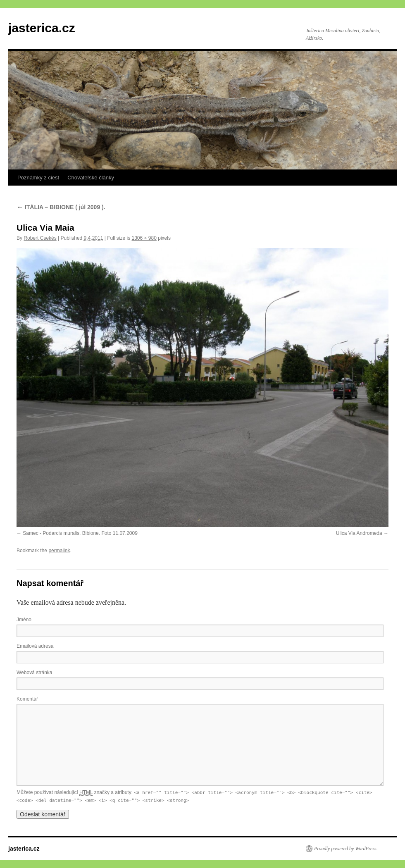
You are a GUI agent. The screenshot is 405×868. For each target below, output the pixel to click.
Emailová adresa (35, 646)
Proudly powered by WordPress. (346, 849)
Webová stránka (35, 672)
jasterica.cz (42, 28)
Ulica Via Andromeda (359, 533)
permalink (59, 551)
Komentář (27, 699)
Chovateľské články (91, 178)
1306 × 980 (144, 238)
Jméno (24, 620)
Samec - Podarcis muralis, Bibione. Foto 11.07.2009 (80, 533)
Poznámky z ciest (38, 178)
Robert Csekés (40, 238)
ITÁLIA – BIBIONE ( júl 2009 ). (61, 207)
